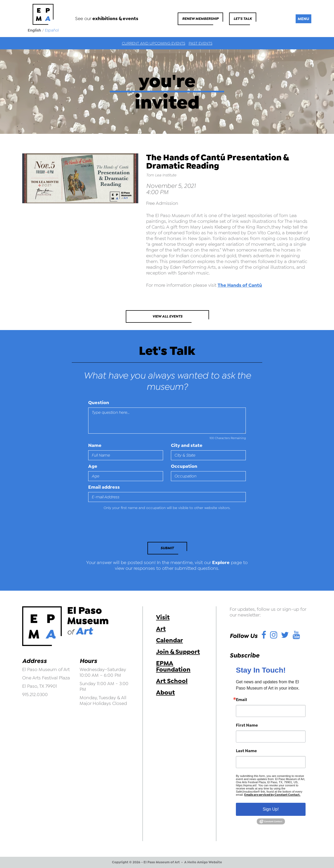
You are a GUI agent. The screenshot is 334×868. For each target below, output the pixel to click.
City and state (187, 445)
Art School (172, 681)
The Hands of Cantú (240, 285)
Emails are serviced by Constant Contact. (272, 795)
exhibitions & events (115, 19)
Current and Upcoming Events (154, 43)
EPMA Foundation (173, 666)
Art (161, 629)
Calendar (169, 640)
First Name (247, 725)
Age (93, 466)
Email (241, 700)
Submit (167, 548)
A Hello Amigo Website (203, 862)
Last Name (246, 751)
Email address (104, 487)
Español (52, 30)
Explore (221, 562)
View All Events (167, 316)
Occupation (184, 466)
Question (99, 403)
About (165, 692)
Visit (163, 617)
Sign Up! (271, 809)
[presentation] (124, 528)
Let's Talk (243, 19)
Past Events (201, 43)
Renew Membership (200, 19)
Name (95, 445)
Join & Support (178, 652)
